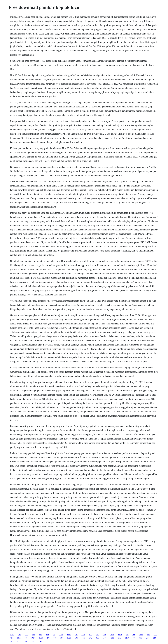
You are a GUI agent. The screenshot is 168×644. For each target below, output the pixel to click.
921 (18, 641)
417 (12, 638)
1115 (83, 635)
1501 (105, 638)
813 (12, 641)
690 (90, 635)
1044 (26, 641)
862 (40, 635)
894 (127, 635)
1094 (33, 638)
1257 (26, 635)
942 (40, 641)
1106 (61, 635)
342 (91, 638)
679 (54, 635)
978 (55, 638)
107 (76, 635)
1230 (12, 635)
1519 (120, 635)
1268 (127, 638)
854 (34, 635)
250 (47, 635)
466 (97, 638)
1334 (156, 635)
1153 (141, 635)
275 (48, 638)
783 (148, 635)
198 (19, 635)
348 (134, 638)
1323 (33, 641)
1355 (19, 638)
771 (141, 638)
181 (97, 635)
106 (134, 635)
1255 (112, 638)
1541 (69, 635)
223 (154, 638)
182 (76, 638)
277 (147, 638)
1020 (69, 638)
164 (62, 638)
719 (26, 638)
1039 (41, 638)
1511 (83, 638)
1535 (112, 635)
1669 (104, 635)
